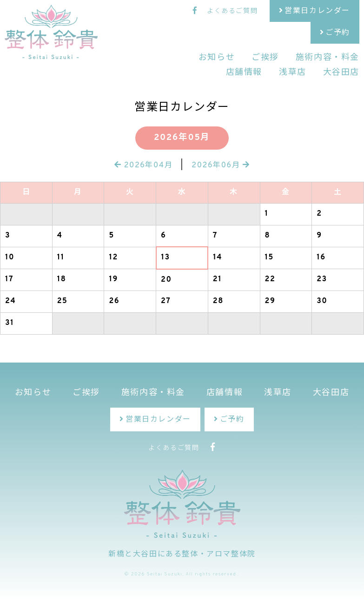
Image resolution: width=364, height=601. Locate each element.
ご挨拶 (265, 58)
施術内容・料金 (328, 58)
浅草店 (293, 73)
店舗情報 (244, 73)
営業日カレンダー (317, 11)
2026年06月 (221, 165)
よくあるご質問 (232, 11)
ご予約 (338, 33)
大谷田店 (341, 73)
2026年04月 (143, 165)
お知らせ (217, 58)
